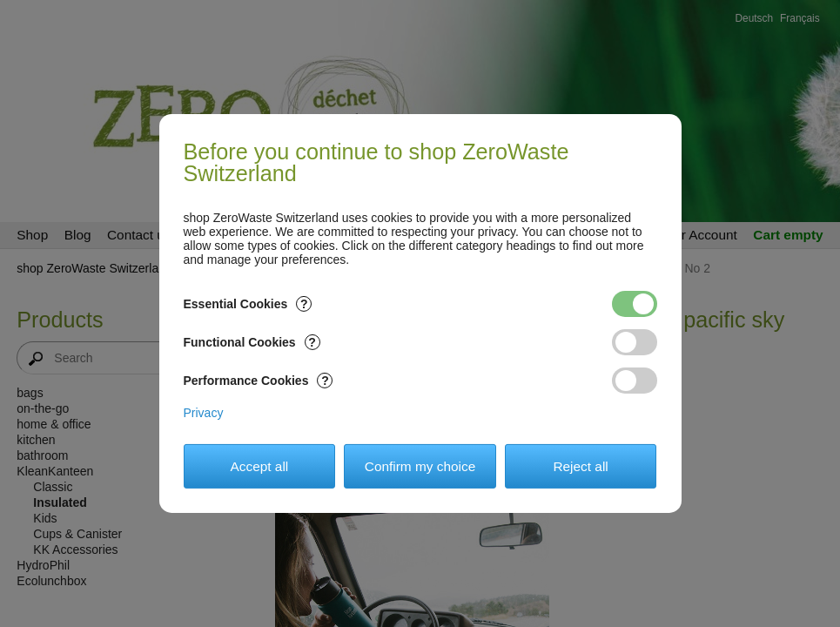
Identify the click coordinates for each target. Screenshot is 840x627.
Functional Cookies (252, 342)
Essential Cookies (248, 304)
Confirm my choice (420, 466)
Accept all (260, 466)
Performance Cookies (259, 381)
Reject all (580, 466)
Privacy (204, 413)
